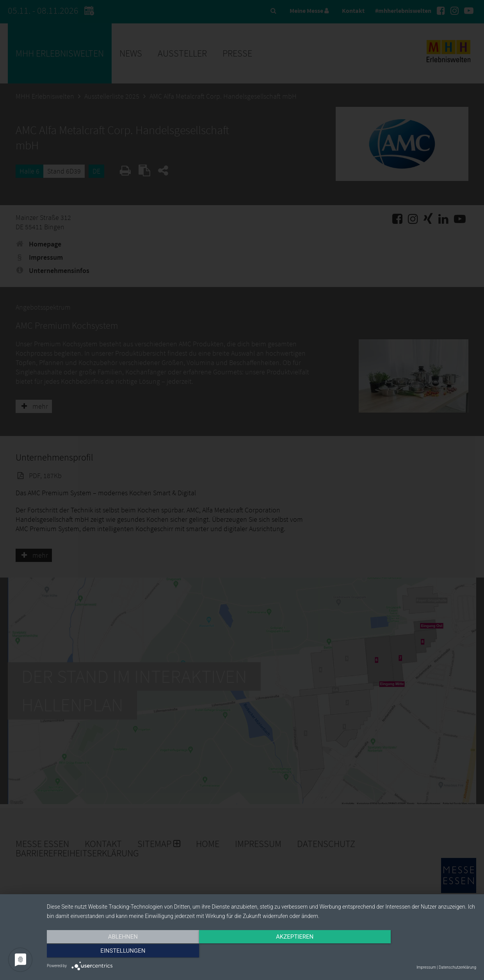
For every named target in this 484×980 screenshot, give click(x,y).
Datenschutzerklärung (457, 967)
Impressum (426, 967)
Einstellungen (412, 952)
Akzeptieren (262, 952)
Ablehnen (111, 952)
